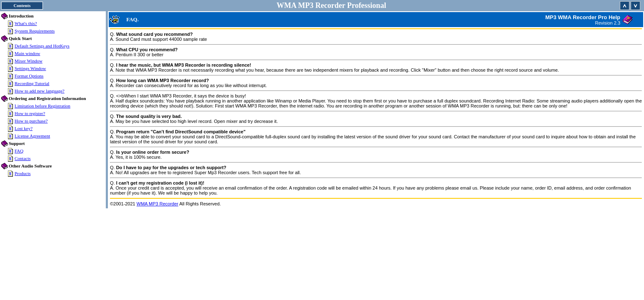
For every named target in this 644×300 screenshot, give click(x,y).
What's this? (26, 23)
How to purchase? (31, 121)
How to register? (30, 113)
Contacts (23, 158)
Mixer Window (29, 61)
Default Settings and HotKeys (42, 46)
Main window (27, 53)
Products (23, 173)
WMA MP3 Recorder (157, 204)
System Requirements (35, 31)
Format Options (29, 76)
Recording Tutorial (32, 83)
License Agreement (32, 136)
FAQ (19, 151)
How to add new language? (40, 91)
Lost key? (24, 128)
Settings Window (30, 68)
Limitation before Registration (42, 106)
